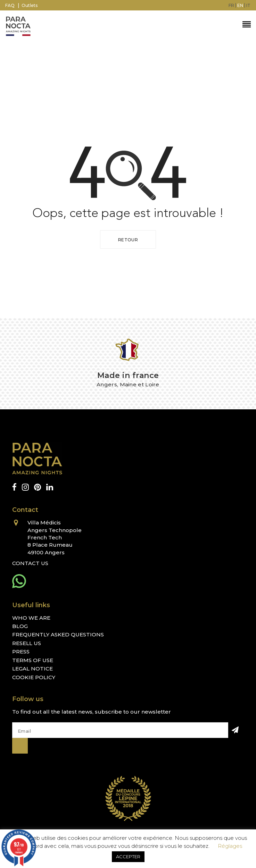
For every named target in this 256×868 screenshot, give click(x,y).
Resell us (27, 643)
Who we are (31, 618)
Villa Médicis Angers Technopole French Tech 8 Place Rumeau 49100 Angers (55, 537)
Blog (20, 626)
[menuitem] (231, 5)
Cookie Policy (34, 677)
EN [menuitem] (240, 5)
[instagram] (25, 487)
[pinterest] (38, 487)
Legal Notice (32, 669)
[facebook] (14, 487)
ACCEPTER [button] (128, 857)
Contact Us (30, 563)
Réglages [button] (230, 846)
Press (21, 652)
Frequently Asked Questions (58, 634)
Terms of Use (33, 660)
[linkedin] (50, 487)
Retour (128, 240)
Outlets (30, 5)
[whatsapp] (19, 581)
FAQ (10, 5)
